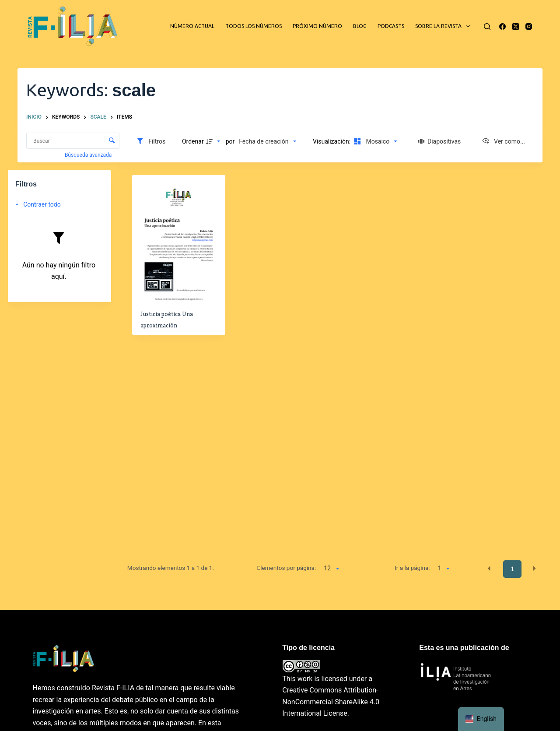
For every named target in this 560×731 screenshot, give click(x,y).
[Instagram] (529, 26)
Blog (360, 26)
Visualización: (332, 141)
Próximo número (317, 26)
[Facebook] (502, 26)
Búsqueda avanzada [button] (89, 155)
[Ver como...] (503, 141)
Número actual (192, 26)
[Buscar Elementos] (73, 141)
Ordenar (193, 141)
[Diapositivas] (440, 141)
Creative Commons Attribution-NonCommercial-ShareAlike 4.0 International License (331, 702)
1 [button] (513, 569)
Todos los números (254, 26)
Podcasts (391, 26)
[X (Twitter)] (516, 26)
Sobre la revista (444, 26)
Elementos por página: (286, 568)
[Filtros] (151, 141)
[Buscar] (487, 26)
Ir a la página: (412, 568)
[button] (489, 569)
